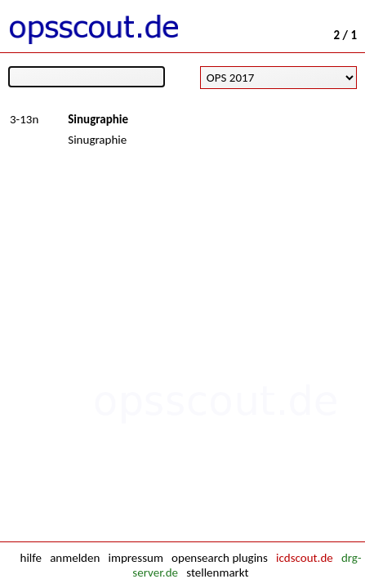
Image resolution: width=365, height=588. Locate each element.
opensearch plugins (220, 558)
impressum (136, 558)
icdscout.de (305, 558)
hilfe (31, 558)
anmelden (75, 558)
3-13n (24, 119)
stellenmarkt (217, 572)
